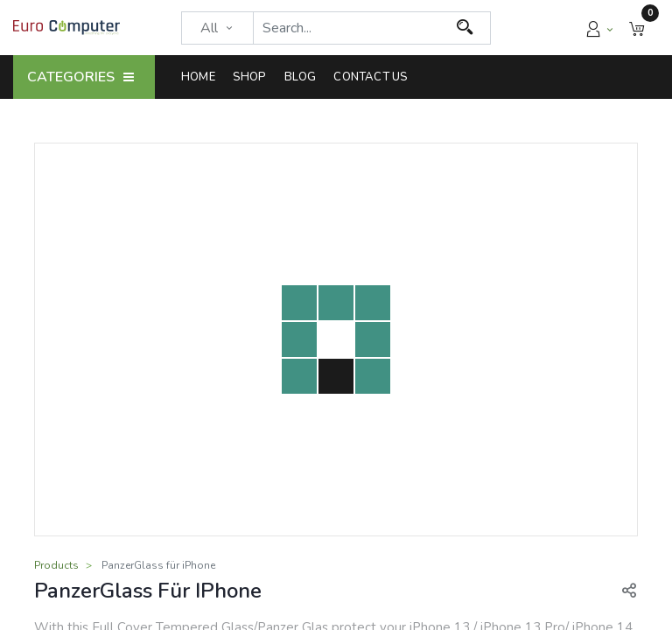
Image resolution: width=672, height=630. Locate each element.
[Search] (465, 28)
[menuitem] (203, 77)
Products (56, 565)
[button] (637, 28)
